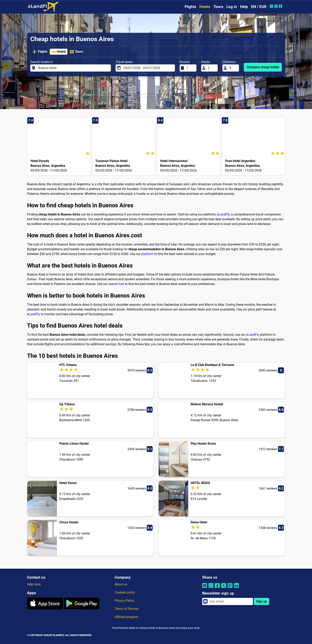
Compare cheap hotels (263, 67)
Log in (232, 7)
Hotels (205, 7)
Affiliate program (126, 617)
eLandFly (223, 214)
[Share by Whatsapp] (211, 588)
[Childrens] (233, 68)
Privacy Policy (124, 601)
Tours (218, 7)
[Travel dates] (148, 68)
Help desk (34, 584)
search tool (116, 284)
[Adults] (212, 68)
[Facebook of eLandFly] (281, 6)
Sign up (261, 601)
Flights (190, 7)
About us (121, 584)
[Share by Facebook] (217, 588)
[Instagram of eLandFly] (276, 6)
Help (244, 7)
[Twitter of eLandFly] (272, 6)
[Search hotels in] (73, 68)
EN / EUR (259, 7)
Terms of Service (126, 609)
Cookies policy (125, 592)
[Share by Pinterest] (230, 588)
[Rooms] (190, 68)
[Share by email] (205, 588)
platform (147, 254)
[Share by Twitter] (224, 588)
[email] (230, 601)
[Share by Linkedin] (236, 588)
